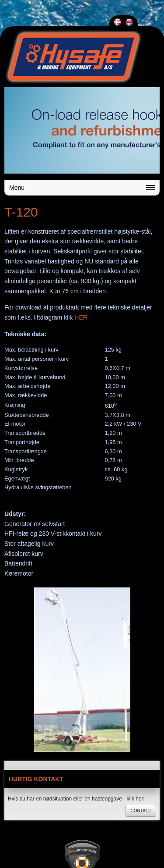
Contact (141, 811)
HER (81, 317)
